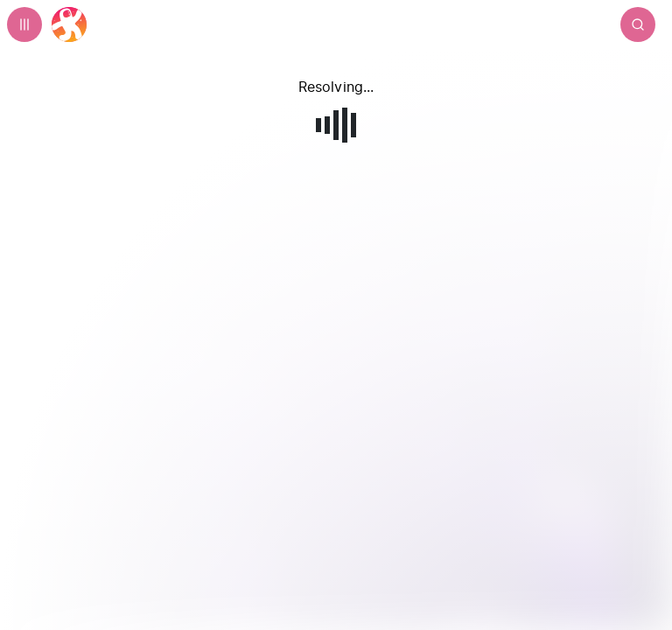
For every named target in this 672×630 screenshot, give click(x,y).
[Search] (638, 24)
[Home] (69, 24)
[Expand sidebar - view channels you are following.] (24, 24)
